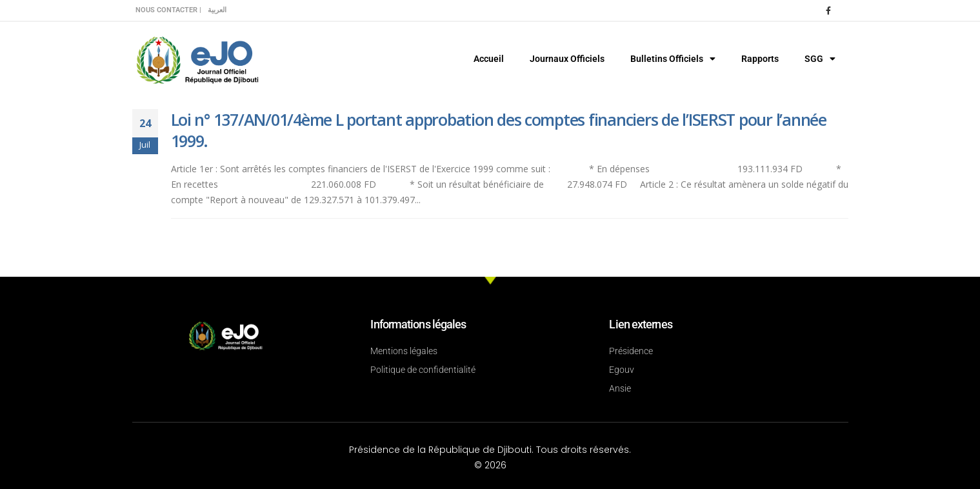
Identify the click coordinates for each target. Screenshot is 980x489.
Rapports (760, 59)
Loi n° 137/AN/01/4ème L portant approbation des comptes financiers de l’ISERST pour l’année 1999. (499, 130)
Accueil (489, 59)
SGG (820, 59)
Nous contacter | (168, 10)
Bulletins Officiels (673, 59)
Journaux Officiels (567, 59)
